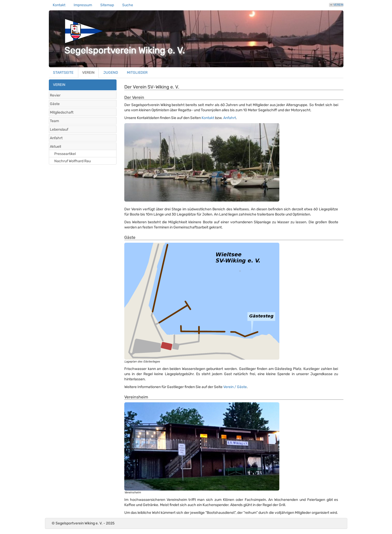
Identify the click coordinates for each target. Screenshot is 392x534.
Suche (128, 5)
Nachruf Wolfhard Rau (72, 161)
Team (54, 121)
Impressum (83, 5)
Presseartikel (65, 154)
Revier (55, 95)
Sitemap (107, 5)
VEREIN (338, 5)
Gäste (55, 104)
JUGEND (111, 73)
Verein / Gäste (235, 387)
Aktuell (55, 147)
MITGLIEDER (137, 73)
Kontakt (59, 5)
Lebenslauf (59, 129)
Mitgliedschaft (62, 112)
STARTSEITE (63, 73)
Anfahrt (56, 138)
